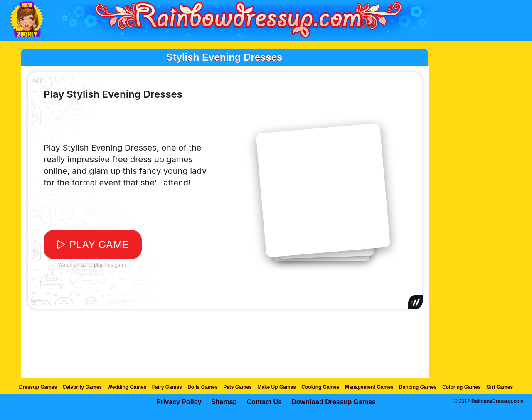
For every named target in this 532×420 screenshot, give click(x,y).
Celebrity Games (83, 387)
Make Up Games (277, 387)
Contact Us (264, 402)
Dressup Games (38, 387)
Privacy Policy (179, 402)
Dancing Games (418, 387)
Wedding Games (127, 387)
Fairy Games (167, 387)
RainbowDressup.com (498, 401)
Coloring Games (462, 387)
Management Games (369, 387)
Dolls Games (203, 387)
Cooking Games (320, 387)
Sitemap (224, 402)
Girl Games (500, 387)
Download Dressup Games (334, 402)
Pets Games (238, 387)
